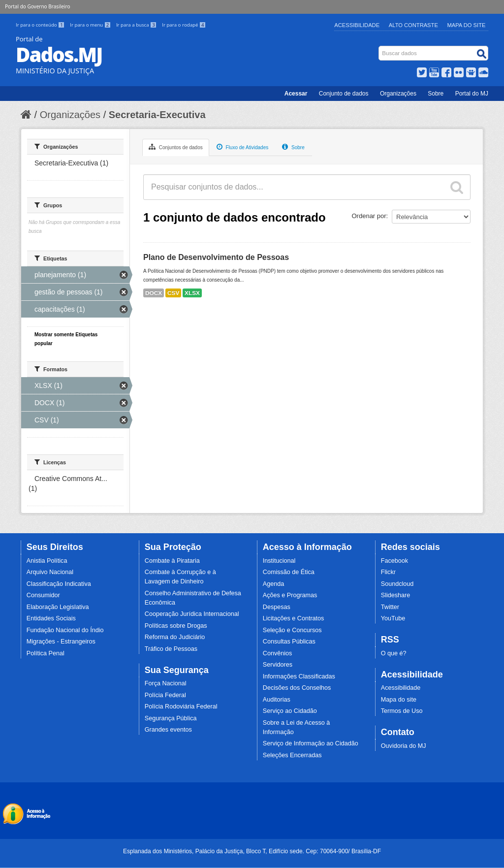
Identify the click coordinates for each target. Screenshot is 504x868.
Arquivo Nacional (50, 572)
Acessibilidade (357, 25)
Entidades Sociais (51, 618)
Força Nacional (166, 683)
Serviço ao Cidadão (290, 711)
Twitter (390, 607)
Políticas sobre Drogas (176, 626)
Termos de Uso (402, 711)
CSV (173, 293)
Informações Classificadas (299, 676)
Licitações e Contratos (294, 618)
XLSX (192, 293)
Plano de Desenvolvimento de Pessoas (216, 257)
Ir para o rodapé (184, 25)
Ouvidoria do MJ (404, 746)
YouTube (393, 618)
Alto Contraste (413, 25)
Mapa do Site (467, 25)
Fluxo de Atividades (243, 147)
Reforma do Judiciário (175, 637)
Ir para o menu (91, 25)
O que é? (394, 653)
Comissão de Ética (289, 572)
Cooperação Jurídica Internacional (192, 614)
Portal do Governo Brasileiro (37, 6)
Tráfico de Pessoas (171, 649)
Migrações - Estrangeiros (61, 642)
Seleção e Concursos (292, 630)
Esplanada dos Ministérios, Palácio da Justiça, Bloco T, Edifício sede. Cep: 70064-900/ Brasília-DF (252, 851)
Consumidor (43, 595)
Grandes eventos (168, 730)
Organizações (398, 94)
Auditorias (277, 700)
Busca (380, 48)
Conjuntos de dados (176, 147)
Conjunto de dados (344, 94)
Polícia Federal (165, 695)
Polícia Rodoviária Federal (181, 707)
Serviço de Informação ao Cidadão (311, 743)
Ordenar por (369, 216)
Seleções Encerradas (292, 755)
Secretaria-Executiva (157, 115)
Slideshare (396, 595)
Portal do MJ (472, 94)
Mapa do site (399, 700)
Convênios (278, 653)
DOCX (154, 293)
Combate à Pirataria (172, 561)
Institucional (279, 561)
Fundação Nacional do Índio (65, 630)
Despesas (277, 607)
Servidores (278, 665)
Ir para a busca (137, 25)
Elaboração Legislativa (58, 607)
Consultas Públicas (289, 642)
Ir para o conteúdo (41, 25)
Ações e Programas (290, 595)
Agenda (273, 584)
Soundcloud (397, 584)
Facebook (394, 561)
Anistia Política (47, 561)
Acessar (296, 94)
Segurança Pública (171, 718)
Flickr (388, 572)
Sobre (436, 94)
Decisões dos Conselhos (297, 688)
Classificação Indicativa (59, 584)
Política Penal (46, 653)
